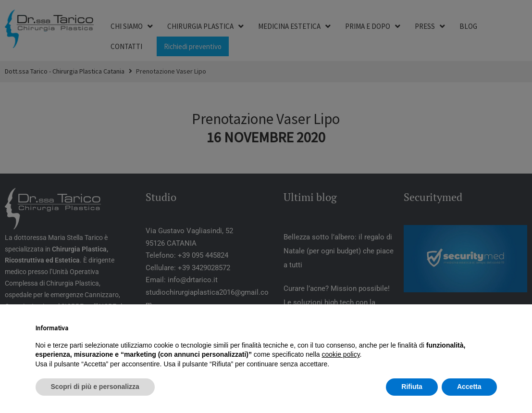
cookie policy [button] (340, 354)
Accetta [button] (469, 387)
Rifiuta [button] (412, 387)
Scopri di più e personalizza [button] (95, 387)
